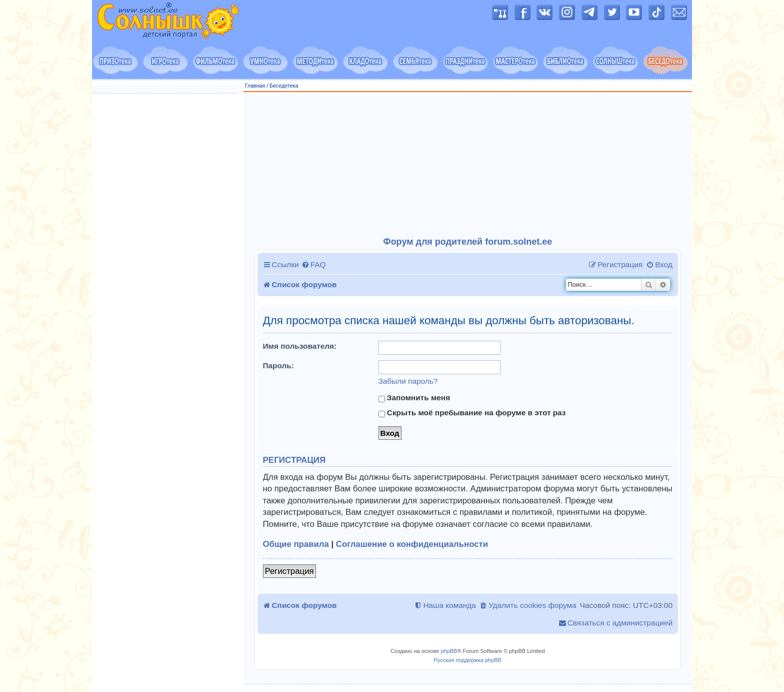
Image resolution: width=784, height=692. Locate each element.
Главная (255, 86)
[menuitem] (314, 265)
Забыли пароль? (408, 381)
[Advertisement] (468, 165)
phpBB (449, 651)
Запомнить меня (414, 398)
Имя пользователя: (300, 346)
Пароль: (278, 366)
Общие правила (296, 544)
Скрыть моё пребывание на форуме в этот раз (472, 413)
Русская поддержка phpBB (468, 660)
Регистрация (289, 571)
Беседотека (284, 86)
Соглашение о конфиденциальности (412, 544)
